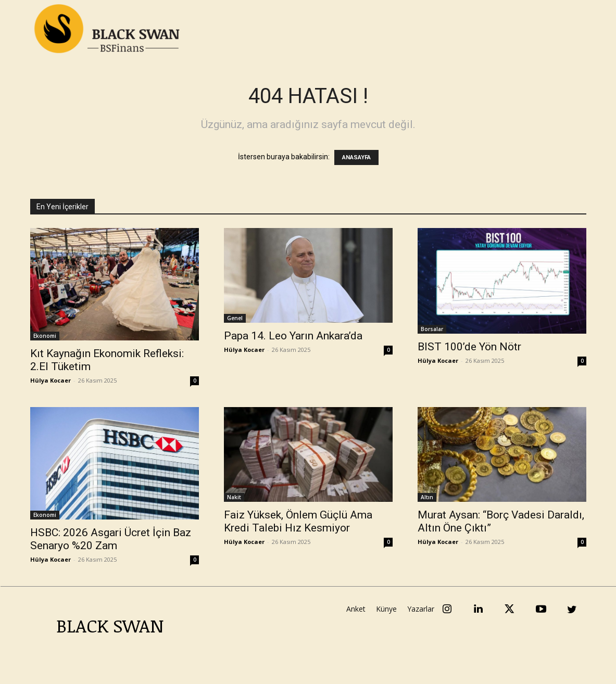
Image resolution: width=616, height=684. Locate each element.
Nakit (234, 497)
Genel (235, 318)
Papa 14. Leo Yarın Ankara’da (293, 336)
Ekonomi (45, 336)
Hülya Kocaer (51, 380)
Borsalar (432, 329)
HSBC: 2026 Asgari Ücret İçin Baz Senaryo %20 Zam (111, 539)
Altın (427, 497)
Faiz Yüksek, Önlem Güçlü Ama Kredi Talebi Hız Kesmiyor (298, 521)
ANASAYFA (356, 157)
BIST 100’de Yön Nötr (469, 347)
